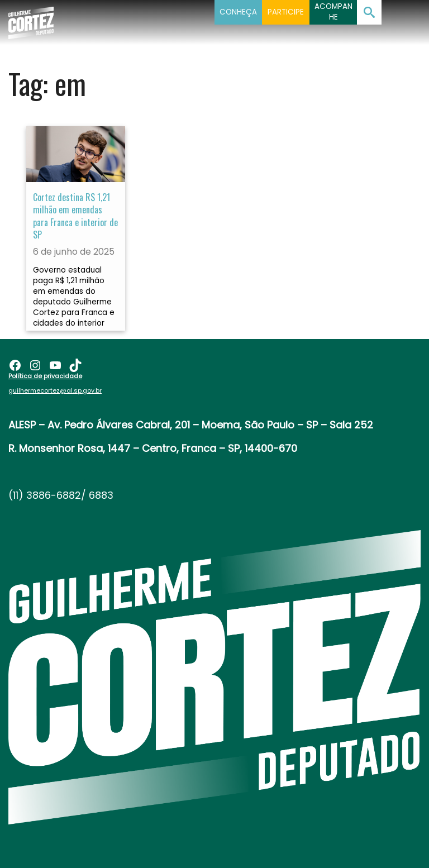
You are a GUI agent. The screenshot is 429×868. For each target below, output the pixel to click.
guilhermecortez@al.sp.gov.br (55, 390)
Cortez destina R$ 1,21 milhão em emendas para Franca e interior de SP (75, 216)
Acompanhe (333, 12)
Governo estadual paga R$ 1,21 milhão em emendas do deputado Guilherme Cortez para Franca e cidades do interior (74, 297)
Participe (286, 12)
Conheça (238, 12)
